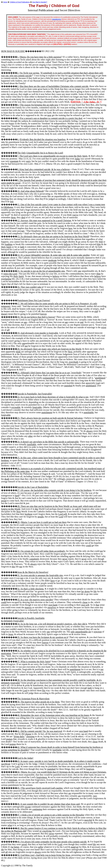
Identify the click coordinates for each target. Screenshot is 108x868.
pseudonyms (57, 19)
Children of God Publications (20, 2)
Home (5, 2)
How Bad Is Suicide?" (40, 2)
